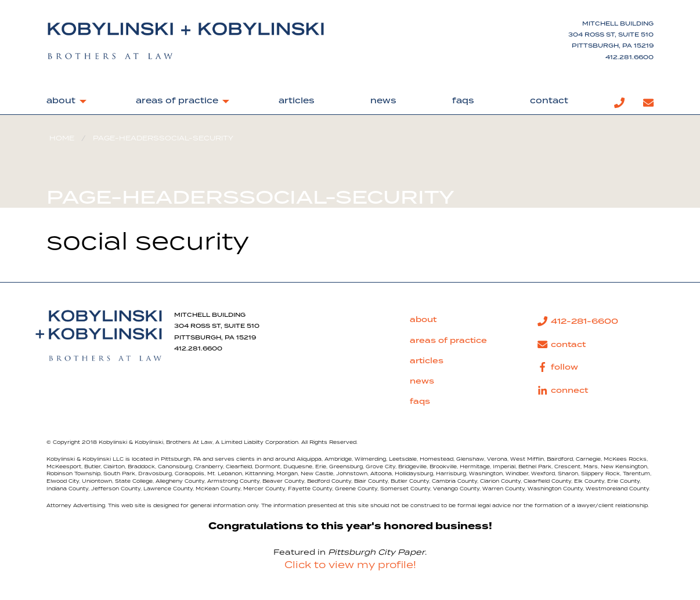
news (383, 101)
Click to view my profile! (350, 565)
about (61, 101)
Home (62, 138)
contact (549, 101)
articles (297, 101)
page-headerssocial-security (163, 138)
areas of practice (177, 101)
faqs (463, 101)
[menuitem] (63, 103)
